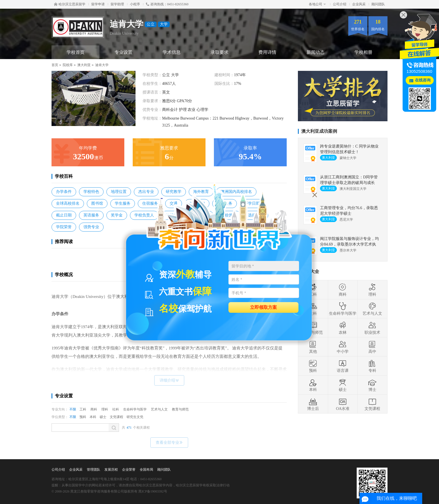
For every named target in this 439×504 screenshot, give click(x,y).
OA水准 (343, 404)
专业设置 (123, 52)
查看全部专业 (169, 443)
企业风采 (359, 4)
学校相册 (363, 52)
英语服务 (91, 215)
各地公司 (317, 4)
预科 (83, 417)
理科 (105, 409)
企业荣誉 (129, 470)
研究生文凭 (135, 417)
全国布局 (146, 470)
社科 (116, 409)
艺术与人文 (159, 409)
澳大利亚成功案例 (319, 131)
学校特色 (91, 192)
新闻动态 (316, 52)
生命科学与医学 (135, 409)
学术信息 (172, 52)
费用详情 (267, 52)
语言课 (343, 366)
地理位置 (119, 192)
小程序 (135, 4)
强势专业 (91, 227)
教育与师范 (180, 409)
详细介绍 (169, 380)
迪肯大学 (102, 65)
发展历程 (111, 470)
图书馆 (97, 203)
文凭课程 (116, 417)
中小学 (343, 347)
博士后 (313, 404)
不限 (73, 409)
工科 (83, 409)
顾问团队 (378, 4)
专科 (372, 366)
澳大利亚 (84, 65)
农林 (343, 328)
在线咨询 (423, 80)
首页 (55, 65)
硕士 (103, 417)
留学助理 (117, 4)
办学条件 (64, 192)
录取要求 (219, 52)
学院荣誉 (64, 227)
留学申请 (98, 4)
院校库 (68, 65)
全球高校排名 (68, 203)
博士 (372, 385)
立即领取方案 (263, 307)
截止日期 (64, 215)
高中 (372, 347)
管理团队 (94, 470)
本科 (93, 417)
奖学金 (117, 215)
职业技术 (372, 328)
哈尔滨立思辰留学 (70, 4)
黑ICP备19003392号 (153, 491)
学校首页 (76, 52)
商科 (94, 409)
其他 (313, 347)
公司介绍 (340, 4)
